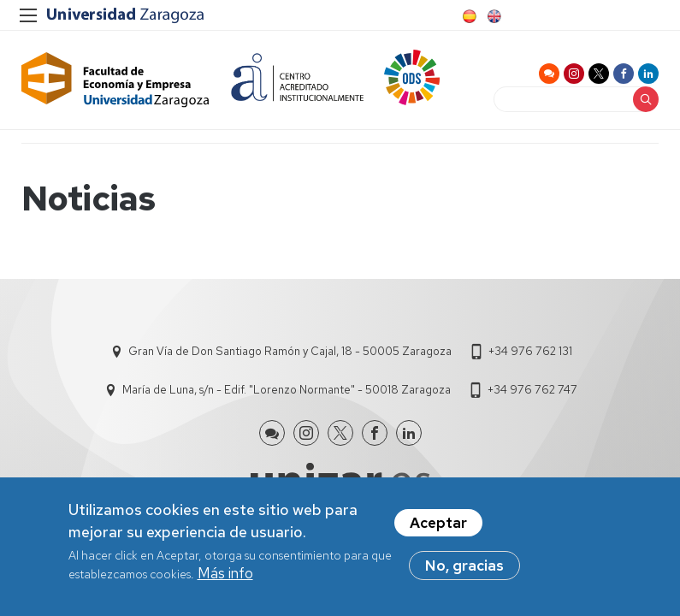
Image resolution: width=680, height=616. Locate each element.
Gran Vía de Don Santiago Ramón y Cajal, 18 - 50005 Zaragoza (290, 351)
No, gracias (464, 570)
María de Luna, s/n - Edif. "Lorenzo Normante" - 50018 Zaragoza (287, 390)
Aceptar (438, 527)
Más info (225, 577)
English (493, 16)
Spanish (468, 16)
